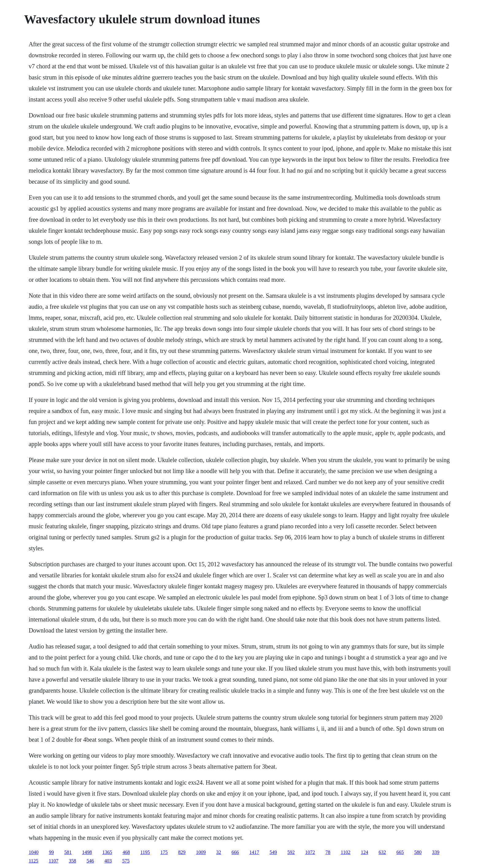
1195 (145, 852)
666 (235, 852)
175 (164, 852)
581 (68, 852)
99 (51, 852)
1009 (201, 852)
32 (219, 852)
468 (126, 852)
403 (108, 861)
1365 (107, 852)
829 (182, 852)
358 (72, 861)
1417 (254, 852)
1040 (33, 852)
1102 (346, 852)
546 (90, 861)
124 (364, 852)
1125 (33, 861)
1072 (310, 852)
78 (328, 852)
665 (400, 852)
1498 (87, 852)
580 (418, 852)
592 (291, 852)
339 (436, 852)
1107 (54, 861)
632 (382, 852)
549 (273, 852)
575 (126, 861)
